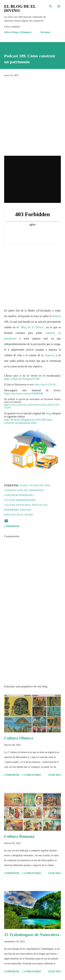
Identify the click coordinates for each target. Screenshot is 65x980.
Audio (23, 485)
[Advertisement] (32, 652)
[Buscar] (50, 6)
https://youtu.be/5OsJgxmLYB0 (22, 379)
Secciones (45, 32)
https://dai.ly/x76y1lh (45, 385)
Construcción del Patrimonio (24, 490)
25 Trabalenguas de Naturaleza (32, 935)
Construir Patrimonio (19, 495)
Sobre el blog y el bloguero (18, 32)
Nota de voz (40, 505)
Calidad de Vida (39, 485)
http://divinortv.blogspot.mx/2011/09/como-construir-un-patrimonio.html (29, 421)
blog (48, 413)
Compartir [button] (12, 526)
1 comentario (32, 775)
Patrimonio (12, 510)
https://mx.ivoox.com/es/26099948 (23, 393)
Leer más (55, 775)
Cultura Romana (19, 836)
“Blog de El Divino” (32, 327)
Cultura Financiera (17, 505)
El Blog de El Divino (20, 8)
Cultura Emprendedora (20, 500)
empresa (49, 355)
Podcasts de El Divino (19, 515)
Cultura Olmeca (19, 738)
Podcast (57, 316)
